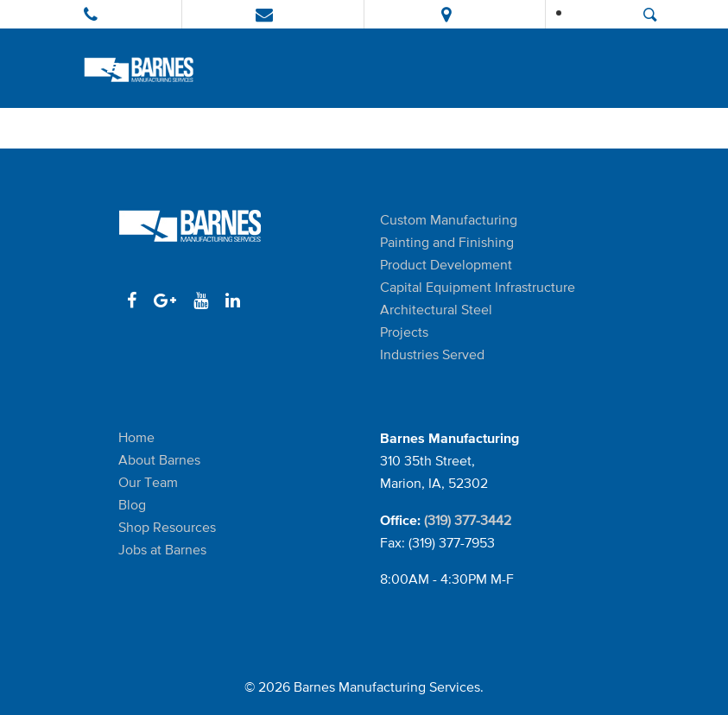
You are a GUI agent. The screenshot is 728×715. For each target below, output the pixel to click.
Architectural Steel (436, 310)
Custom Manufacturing (449, 220)
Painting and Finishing (447, 242)
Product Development (446, 265)
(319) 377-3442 (468, 520)
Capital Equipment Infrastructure (478, 287)
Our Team (148, 482)
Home (136, 437)
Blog (132, 505)
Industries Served (432, 354)
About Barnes (159, 460)
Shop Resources (167, 527)
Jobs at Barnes (162, 550)
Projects (404, 332)
